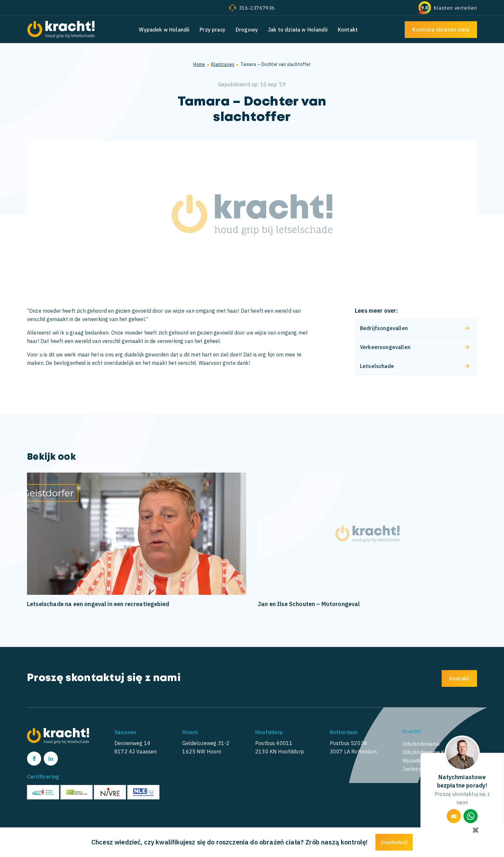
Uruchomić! (394, 842)
